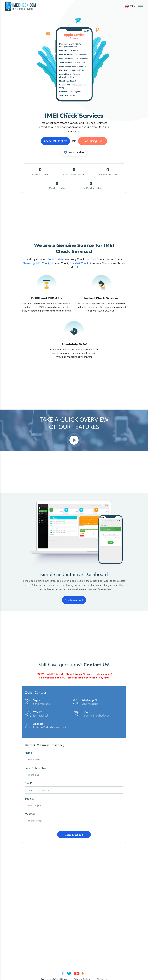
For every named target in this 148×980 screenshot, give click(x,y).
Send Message (74, 835)
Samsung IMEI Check (36, 263)
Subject (29, 798)
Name (28, 753)
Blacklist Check (79, 263)
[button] (67, 113)
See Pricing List (93, 141)
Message (30, 814)
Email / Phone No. (36, 768)
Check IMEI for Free (56, 141)
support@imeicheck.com (96, 715)
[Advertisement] (74, 218)
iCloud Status (54, 259)
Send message (41, 704)
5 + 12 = (30, 783)
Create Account (74, 600)
